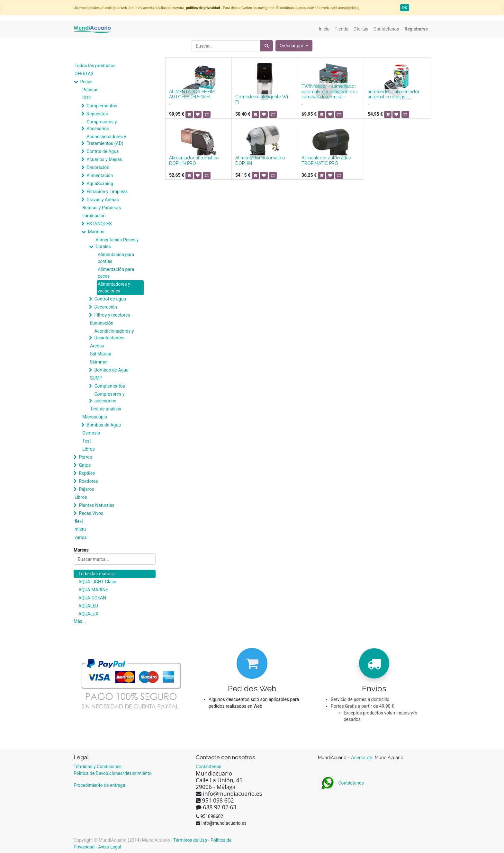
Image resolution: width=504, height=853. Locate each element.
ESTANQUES (99, 224)
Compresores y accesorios (109, 397)
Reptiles (87, 473)
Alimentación (100, 175)
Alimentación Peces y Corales (117, 243)
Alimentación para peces (116, 273)
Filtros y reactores (112, 315)
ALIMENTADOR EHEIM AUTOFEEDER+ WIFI (192, 94)
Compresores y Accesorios (102, 125)
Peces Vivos (91, 513)
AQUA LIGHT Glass (97, 582)
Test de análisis (106, 409)
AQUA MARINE (93, 590)
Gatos (85, 465)
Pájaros (86, 489)
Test (87, 441)
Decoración (98, 167)
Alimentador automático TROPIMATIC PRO (326, 161)
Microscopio (95, 417)
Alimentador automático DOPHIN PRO (194, 161)
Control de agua (110, 299)
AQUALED (88, 606)
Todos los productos (95, 66)
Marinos (96, 232)
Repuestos (97, 114)
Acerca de (362, 758)
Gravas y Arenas (103, 200)
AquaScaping (100, 184)
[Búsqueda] (267, 46)
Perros (85, 457)
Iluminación (94, 216)
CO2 (87, 98)
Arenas (97, 346)
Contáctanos (341, 783)
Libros (89, 449)
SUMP (96, 378)
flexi (79, 521)
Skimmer (99, 362)
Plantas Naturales (97, 505)
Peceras (90, 90)
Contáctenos (208, 767)
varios (81, 537)
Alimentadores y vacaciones (114, 287)
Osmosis (91, 433)
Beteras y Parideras (102, 208)
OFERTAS (84, 74)
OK (405, 8)
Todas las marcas (96, 574)
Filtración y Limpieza (107, 192)
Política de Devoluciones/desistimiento (113, 773)
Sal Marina (101, 354)
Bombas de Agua (111, 370)
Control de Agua (103, 151)
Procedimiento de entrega (99, 785)
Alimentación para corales (116, 258)
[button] (294, 46)
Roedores (88, 481)
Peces (86, 82)
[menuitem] (324, 29)
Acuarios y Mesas (104, 159)
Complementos (102, 106)
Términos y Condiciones (98, 767)
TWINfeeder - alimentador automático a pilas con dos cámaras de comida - (330, 92)
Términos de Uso (190, 840)
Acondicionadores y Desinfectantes (114, 334)
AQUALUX (88, 614)
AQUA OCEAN (92, 598)
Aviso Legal (110, 847)
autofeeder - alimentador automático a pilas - (394, 94)
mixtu (80, 529)
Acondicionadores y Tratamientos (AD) (106, 140)
